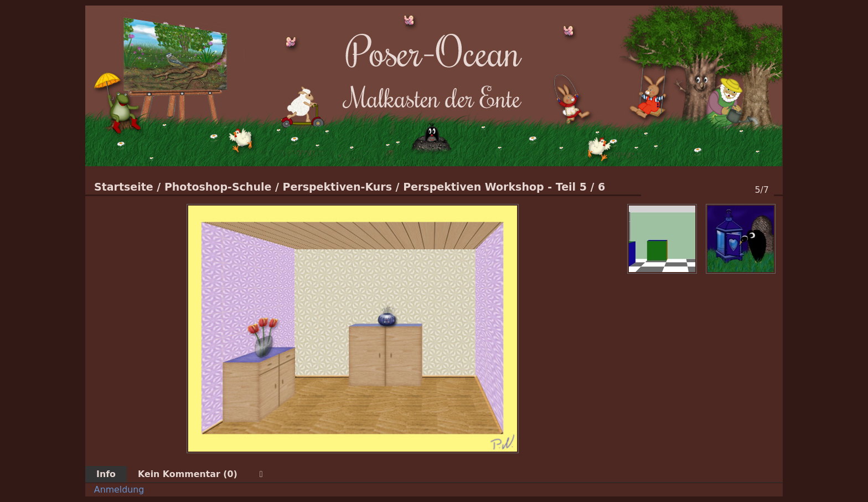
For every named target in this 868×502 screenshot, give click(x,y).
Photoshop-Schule (218, 187)
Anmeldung (119, 490)
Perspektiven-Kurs (337, 187)
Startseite (124, 187)
